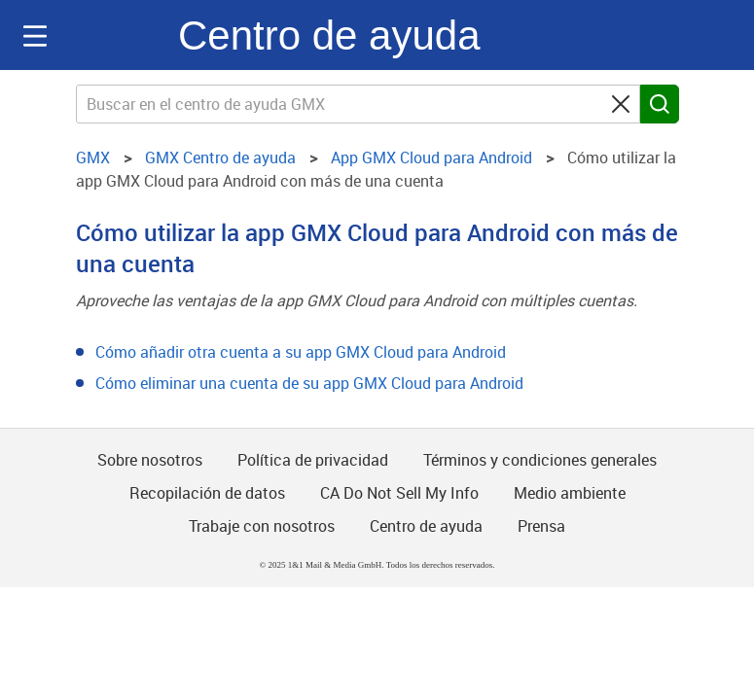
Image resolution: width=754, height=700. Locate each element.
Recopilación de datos (207, 493)
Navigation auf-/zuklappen (35, 36)
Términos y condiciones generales (540, 460)
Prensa (541, 526)
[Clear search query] (621, 104)
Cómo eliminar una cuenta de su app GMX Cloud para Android (309, 383)
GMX (118, 35)
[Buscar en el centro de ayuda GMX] (358, 104)
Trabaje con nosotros (262, 526)
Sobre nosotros (150, 460)
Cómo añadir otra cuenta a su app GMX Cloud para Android (301, 352)
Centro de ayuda (329, 35)
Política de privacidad (313, 460)
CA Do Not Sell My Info (399, 493)
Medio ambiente (570, 493)
